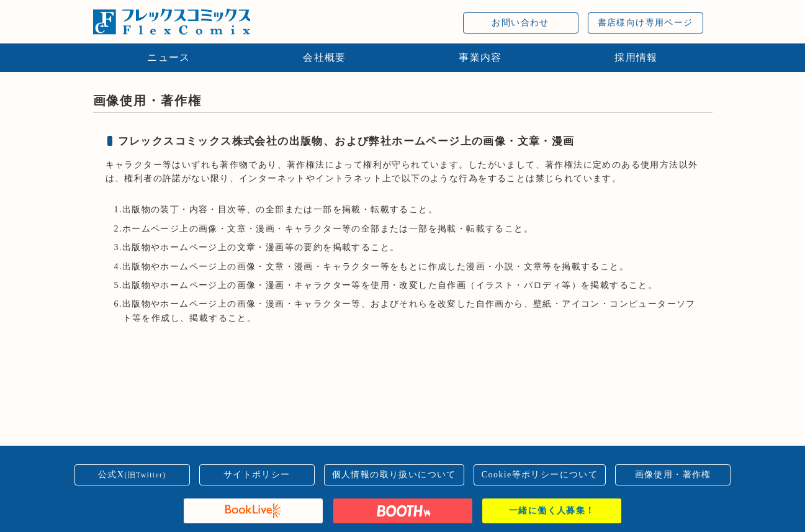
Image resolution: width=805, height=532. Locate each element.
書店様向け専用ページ (645, 23)
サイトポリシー (257, 475)
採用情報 (636, 57)
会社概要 (325, 57)
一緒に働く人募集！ (552, 511)
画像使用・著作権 (673, 475)
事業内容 (480, 57)
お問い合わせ (520, 23)
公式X (132, 475)
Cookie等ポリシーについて (540, 475)
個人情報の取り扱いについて (394, 475)
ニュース (169, 57)
